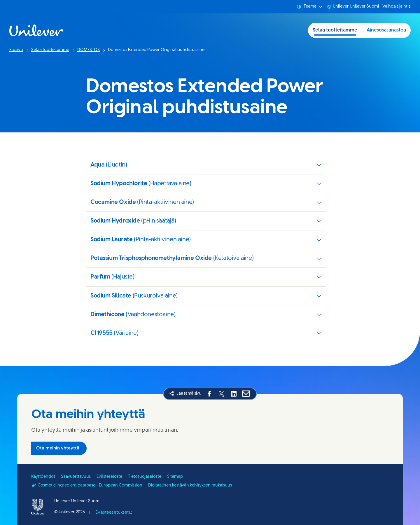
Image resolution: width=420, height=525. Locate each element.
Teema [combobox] (309, 7)
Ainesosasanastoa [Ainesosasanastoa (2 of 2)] (386, 30)
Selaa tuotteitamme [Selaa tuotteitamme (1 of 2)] (335, 30)
